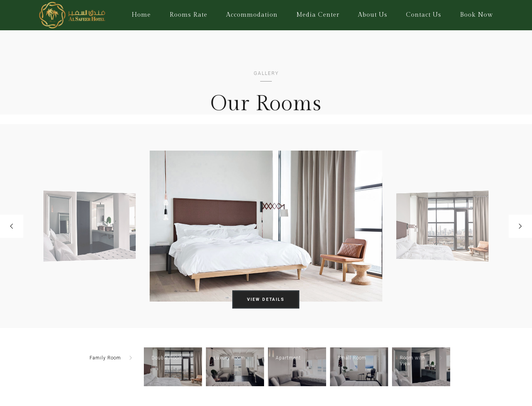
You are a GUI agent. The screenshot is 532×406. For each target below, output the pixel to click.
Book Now (476, 15)
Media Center (318, 15)
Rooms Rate (188, 15)
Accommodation (252, 15)
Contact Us (424, 15)
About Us (373, 15)
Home (141, 15)
